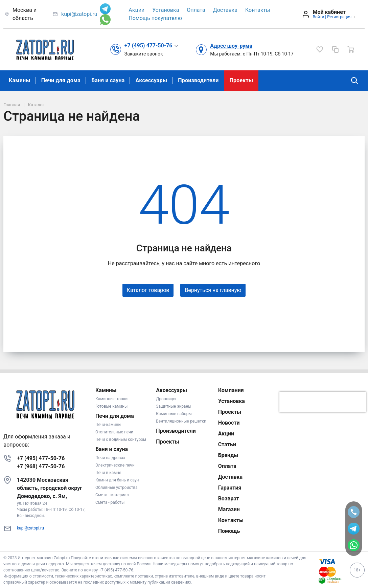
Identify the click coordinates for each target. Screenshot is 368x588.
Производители (198, 80)
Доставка (225, 10)
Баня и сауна (108, 80)
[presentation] (323, 402)
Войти (318, 17)
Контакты (258, 10)
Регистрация (339, 17)
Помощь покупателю (155, 18)
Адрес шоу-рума (231, 46)
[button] (152, 46)
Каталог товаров (148, 290)
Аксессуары (151, 80)
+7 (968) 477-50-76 (41, 466)
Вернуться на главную (213, 290)
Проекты (241, 80)
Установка (166, 10)
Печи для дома (61, 80)
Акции (136, 10)
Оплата (196, 10)
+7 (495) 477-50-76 (41, 458)
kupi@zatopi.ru (79, 14)
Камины (20, 80)
